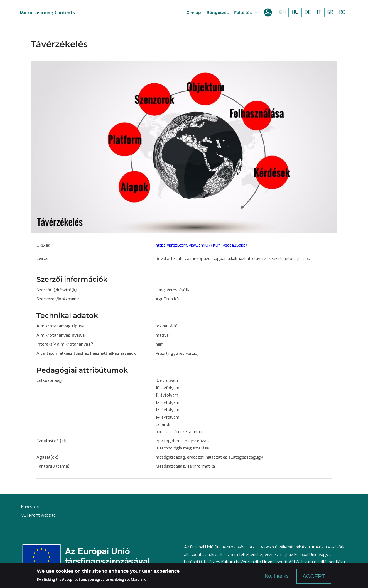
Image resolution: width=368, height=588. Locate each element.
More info (139, 580)
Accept (314, 576)
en (282, 12)
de (308, 12)
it (319, 12)
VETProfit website (38, 515)
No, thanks (277, 576)
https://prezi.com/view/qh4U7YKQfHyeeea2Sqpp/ (201, 245)
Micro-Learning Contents (47, 13)
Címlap (194, 13)
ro (342, 12)
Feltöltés (243, 13)
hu (295, 12)
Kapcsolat (30, 507)
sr (330, 12)
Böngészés (218, 13)
